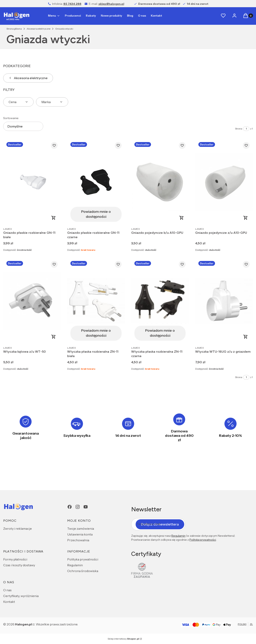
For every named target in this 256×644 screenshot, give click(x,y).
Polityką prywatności (203, 540)
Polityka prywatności (83, 559)
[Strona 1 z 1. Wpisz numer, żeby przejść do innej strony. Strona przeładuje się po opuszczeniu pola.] (246, 129)
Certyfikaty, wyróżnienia (21, 596)
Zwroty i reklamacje (17, 529)
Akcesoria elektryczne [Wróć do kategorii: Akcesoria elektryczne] (28, 78)
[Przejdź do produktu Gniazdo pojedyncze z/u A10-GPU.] (224, 182)
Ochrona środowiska (83, 571)
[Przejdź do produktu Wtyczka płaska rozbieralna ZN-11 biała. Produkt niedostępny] (96, 301)
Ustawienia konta (80, 534)
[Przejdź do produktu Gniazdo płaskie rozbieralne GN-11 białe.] (32, 182)
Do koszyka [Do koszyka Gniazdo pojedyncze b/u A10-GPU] (182, 218)
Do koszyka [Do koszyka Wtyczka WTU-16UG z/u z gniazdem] (246, 337)
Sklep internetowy (123, 639)
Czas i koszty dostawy (19, 565)
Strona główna (14, 29)
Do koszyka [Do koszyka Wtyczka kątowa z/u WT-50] (54, 337)
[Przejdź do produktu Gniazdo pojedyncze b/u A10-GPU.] (160, 182)
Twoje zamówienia (81, 529)
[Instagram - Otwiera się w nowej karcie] (78, 507)
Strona (239, 129)
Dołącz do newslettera (160, 524)
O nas (7, 590)
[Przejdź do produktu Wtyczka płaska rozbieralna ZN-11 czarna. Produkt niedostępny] (160, 301)
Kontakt (9, 602)
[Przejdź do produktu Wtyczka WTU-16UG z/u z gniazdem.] (224, 301)
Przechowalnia (78, 540)
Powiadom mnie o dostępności (96, 214)
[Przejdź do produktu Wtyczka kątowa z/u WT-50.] (32, 301)
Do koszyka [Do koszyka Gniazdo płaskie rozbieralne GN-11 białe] (54, 218)
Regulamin (75, 565)
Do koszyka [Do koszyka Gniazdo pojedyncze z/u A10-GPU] (246, 218)
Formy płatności (15, 559)
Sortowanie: (11, 118)
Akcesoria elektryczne (38, 29)
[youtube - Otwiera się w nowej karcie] (86, 507)
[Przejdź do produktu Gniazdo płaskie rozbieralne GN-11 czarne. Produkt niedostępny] (96, 182)
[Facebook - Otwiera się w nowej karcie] (70, 507)
